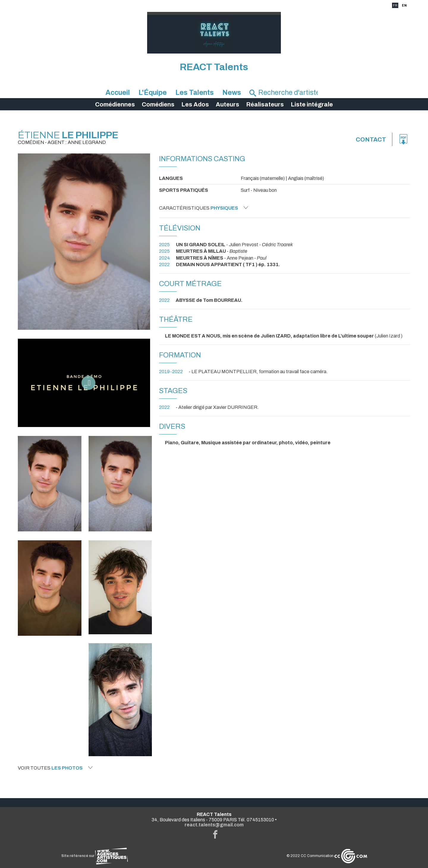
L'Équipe (153, 93)
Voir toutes (55, 768)
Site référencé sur (95, 856)
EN (404, 5)
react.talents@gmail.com (214, 825)
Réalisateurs (265, 104)
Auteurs (228, 104)
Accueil (118, 93)
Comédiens (158, 104)
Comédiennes (115, 104)
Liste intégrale (312, 104)
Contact (371, 139)
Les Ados (195, 104)
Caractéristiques (204, 208)
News (232, 93)
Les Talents (195, 93)
